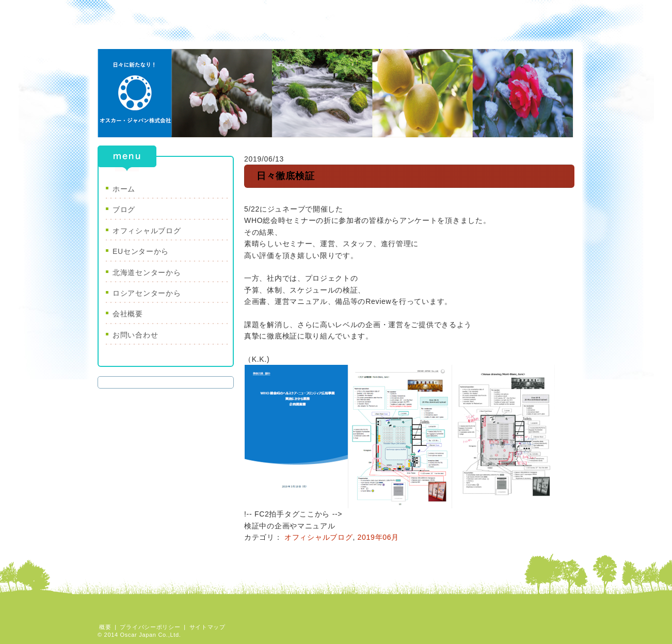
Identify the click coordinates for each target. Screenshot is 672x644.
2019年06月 (378, 537)
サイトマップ (207, 627)
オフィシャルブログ (318, 537)
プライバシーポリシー (150, 627)
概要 (105, 627)
